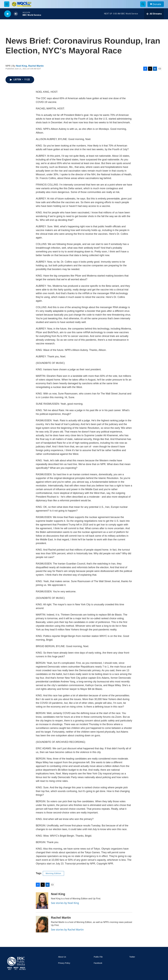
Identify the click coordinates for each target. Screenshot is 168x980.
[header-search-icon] (143, 4)
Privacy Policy (64, 963)
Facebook (98, 963)
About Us (62, 957)
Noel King (22, 66)
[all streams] (154, 14)
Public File (98, 957)
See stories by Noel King (65, 903)
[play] (8, 14)
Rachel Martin (36, 66)
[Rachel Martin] (42, 924)
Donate (157, 4)
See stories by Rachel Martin (67, 930)
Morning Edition (53, 873)
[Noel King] (42, 901)
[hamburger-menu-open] (7, 4)
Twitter (132, 957)
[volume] (16, 14)
